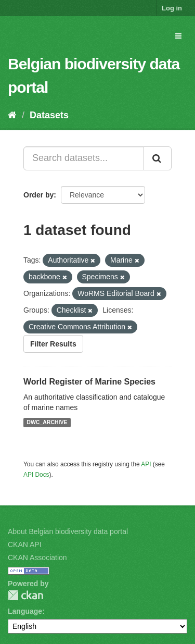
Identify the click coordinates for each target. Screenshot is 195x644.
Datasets (49, 115)
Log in (172, 8)
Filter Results (53, 344)
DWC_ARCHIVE (47, 423)
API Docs (36, 475)
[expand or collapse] (178, 36)
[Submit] (158, 158)
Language (25, 611)
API (146, 464)
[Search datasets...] (84, 158)
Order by (38, 195)
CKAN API (25, 544)
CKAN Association (37, 558)
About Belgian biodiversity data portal (68, 531)
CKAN (25, 595)
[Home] (12, 115)
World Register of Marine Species (89, 382)
